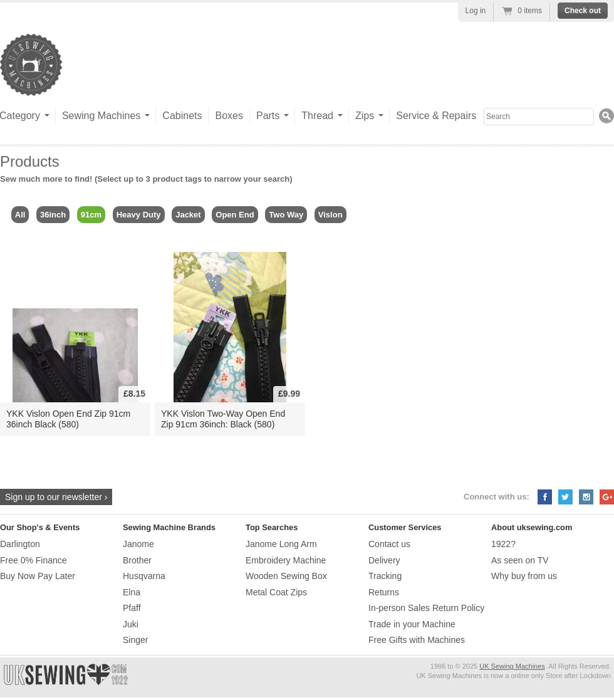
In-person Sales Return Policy (426, 608)
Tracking (385, 576)
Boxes (229, 116)
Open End (235, 215)
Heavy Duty (139, 215)
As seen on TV (520, 560)
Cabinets (182, 116)
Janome (138, 544)
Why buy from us (524, 576)
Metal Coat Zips (276, 592)
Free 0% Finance (34, 560)
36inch (53, 215)
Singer (135, 640)
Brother (137, 560)
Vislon (330, 215)
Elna (132, 592)
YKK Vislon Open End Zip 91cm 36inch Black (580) (68, 419)
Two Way (286, 215)
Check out (583, 11)
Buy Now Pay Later (38, 576)
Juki (131, 624)
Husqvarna (144, 576)
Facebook (545, 497)
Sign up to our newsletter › (56, 497)
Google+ (607, 497)
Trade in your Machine (412, 624)
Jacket (188, 215)
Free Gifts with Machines (417, 640)
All (20, 215)
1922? (503, 544)
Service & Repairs (436, 116)
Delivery (384, 560)
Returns (384, 592)
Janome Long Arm (281, 544)
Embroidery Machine (286, 560)
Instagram (586, 497)
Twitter (565, 497)
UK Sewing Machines (512, 666)
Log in (476, 11)
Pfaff (132, 608)
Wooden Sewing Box (286, 576)
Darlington (20, 544)
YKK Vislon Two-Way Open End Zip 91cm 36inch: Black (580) (223, 419)
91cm (91, 215)
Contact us (389, 544)
